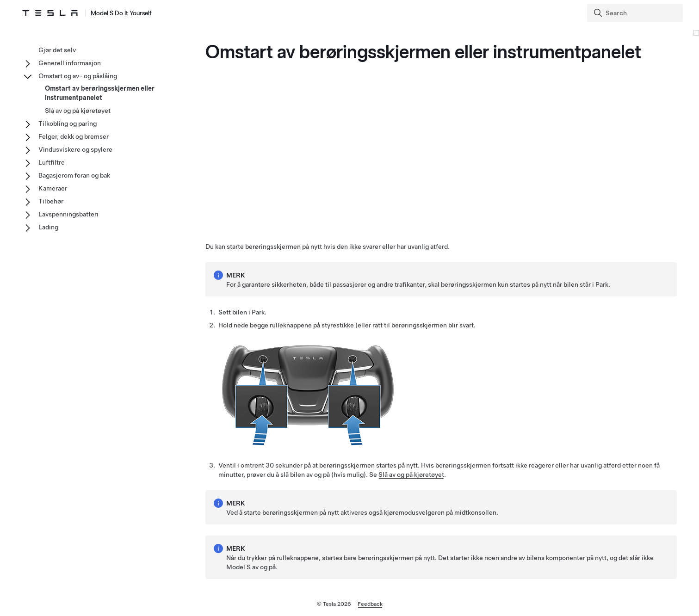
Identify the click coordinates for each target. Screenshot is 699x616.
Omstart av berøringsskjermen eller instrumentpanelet (100, 93)
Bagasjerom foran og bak (74, 175)
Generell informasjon (70, 63)
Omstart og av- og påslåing (78, 76)
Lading (48, 227)
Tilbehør (51, 201)
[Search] (636, 13)
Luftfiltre (52, 162)
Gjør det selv (57, 50)
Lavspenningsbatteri (68, 214)
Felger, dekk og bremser (74, 136)
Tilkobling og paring (68, 123)
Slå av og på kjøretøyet (411, 474)
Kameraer (53, 188)
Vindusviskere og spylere (75, 149)
